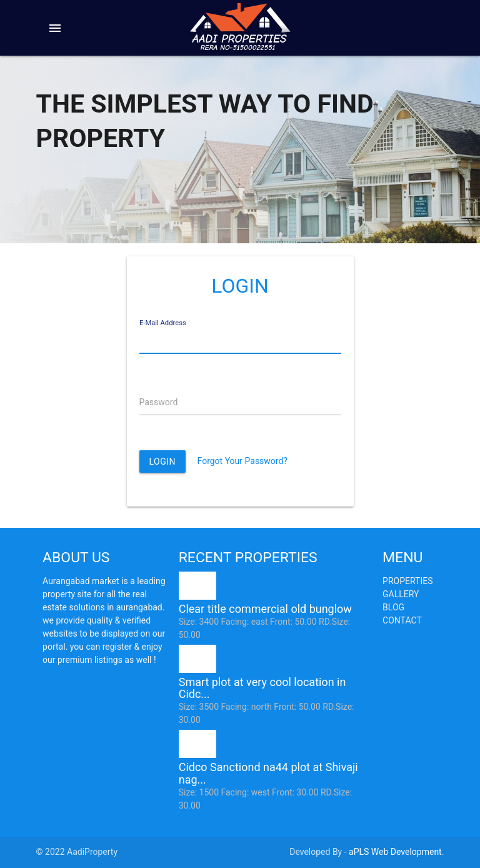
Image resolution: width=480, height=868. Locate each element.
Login (163, 462)
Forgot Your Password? (242, 461)
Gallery (401, 594)
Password (159, 402)
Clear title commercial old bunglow (265, 609)
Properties (407, 581)
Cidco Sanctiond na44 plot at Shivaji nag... (268, 773)
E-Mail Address (163, 323)
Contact (402, 620)
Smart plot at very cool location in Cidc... (262, 688)
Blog (393, 607)
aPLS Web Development (395, 852)
